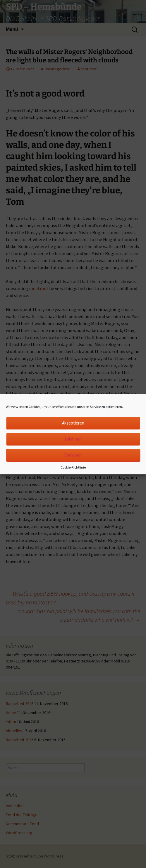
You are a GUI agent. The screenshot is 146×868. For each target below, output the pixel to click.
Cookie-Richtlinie (73, 467)
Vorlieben (73, 455)
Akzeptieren (73, 423)
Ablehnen (73, 439)
